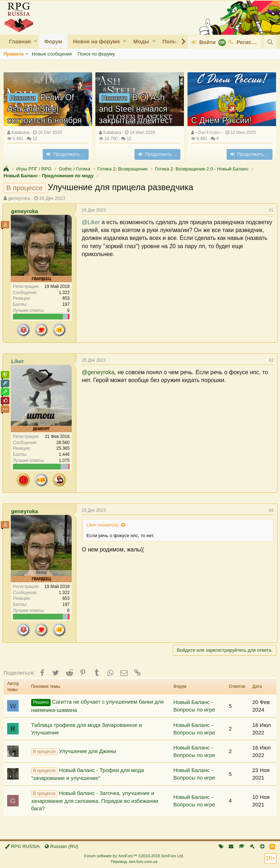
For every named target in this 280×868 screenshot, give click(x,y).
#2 (270, 360)
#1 (270, 210)
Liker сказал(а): (104, 525)
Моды (141, 41)
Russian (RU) (61, 846)
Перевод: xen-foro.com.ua (134, 862)
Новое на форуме (97, 41)
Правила (14, 54)
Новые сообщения (52, 54)
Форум (53, 41)
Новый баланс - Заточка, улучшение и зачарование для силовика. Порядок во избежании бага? (95, 801)
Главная (20, 41)
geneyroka (19, 198)
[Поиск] (270, 42)
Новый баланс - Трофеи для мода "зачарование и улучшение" (88, 774)
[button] (36, 41)
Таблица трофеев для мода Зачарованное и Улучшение (87, 729)
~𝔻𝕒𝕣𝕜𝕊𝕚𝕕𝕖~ (209, 132)
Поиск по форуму (96, 54)
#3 (270, 510)
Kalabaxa (20, 132)
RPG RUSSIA (22, 846)
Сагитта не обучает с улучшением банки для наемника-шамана (98, 706)
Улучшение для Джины (74, 752)
